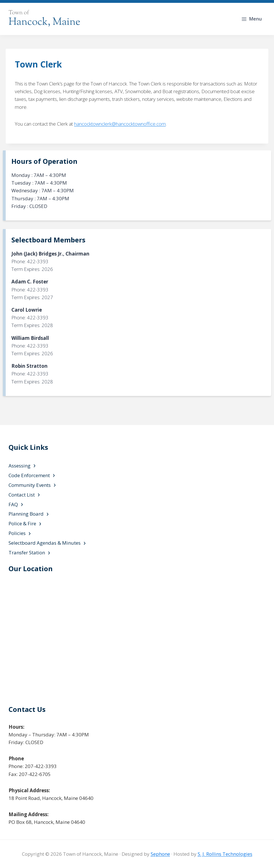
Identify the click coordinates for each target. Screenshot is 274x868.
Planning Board (26, 514)
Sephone (160, 854)
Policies (17, 533)
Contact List (22, 495)
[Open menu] (252, 19)
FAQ (13, 504)
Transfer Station (27, 553)
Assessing (20, 466)
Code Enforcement (29, 475)
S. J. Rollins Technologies (225, 854)
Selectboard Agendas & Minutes (45, 543)
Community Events (30, 485)
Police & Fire (22, 523)
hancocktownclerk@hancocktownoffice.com (120, 124)
